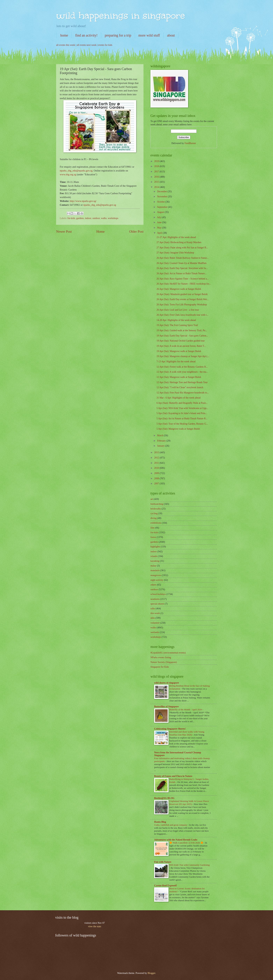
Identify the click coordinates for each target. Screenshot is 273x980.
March (161, 435)
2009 (157, 473)
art (152, 499)
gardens (80, 218)
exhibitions (156, 523)
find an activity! (86, 35)
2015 (157, 182)
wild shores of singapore (167, 683)
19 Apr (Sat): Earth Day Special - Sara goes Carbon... (182, 336)
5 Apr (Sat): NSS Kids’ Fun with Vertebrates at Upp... (182, 408)
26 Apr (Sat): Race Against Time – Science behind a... (182, 279)
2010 (157, 468)
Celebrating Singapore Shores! (170, 729)
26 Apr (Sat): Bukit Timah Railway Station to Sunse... (182, 258)
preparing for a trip (118, 35)
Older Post (136, 231)
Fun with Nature (163, 862)
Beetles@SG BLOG (164, 798)
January (161, 446)
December (162, 191)
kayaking (155, 561)
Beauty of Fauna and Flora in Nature (173, 776)
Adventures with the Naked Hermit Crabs (176, 840)
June (160, 222)
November (163, 197)
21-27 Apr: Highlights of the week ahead (176, 237)
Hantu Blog (160, 822)
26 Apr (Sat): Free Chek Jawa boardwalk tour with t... (182, 315)
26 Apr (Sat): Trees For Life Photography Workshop (182, 305)
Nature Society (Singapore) (164, 662)
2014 (157, 187)
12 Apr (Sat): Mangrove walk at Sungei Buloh (179, 377)
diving (154, 518)
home (64, 35)
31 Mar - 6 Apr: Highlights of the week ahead (178, 398)
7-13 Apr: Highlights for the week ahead (176, 362)
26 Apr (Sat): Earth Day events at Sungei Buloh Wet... (182, 299)
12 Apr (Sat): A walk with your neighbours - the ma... (182, 372)
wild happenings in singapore (121, 15)
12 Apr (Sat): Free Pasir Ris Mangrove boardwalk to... (183, 393)
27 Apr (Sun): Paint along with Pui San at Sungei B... (182, 248)
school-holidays (158, 594)
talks (153, 609)
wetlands (155, 632)
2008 (157, 478)
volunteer (155, 623)
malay (153, 566)
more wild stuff (149, 35)
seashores (155, 599)
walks (104, 218)
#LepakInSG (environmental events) (168, 653)
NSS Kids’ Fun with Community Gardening (189, 865)
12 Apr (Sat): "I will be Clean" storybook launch (180, 387)
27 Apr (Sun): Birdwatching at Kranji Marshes (179, 242)
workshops (113, 218)
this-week (155, 613)
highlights (155, 547)
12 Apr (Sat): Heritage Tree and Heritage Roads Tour (182, 382)
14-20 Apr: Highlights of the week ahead (176, 320)
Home (100, 231)
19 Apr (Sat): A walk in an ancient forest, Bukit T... (181, 346)
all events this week (66, 45)
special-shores (157, 604)
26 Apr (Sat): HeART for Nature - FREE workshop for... (184, 284)
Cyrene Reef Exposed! (166, 886)
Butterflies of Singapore (166, 707)
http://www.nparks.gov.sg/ (83, 201)
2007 (157, 484)
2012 (157, 458)
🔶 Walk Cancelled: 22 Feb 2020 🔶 (187, 843)
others (153, 585)
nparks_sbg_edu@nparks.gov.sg (76, 171)
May (160, 228)
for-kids (71, 218)
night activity (157, 580)
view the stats (94, 926)
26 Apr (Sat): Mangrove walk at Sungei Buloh (179, 289)
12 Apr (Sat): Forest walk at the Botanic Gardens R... (182, 367)
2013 (157, 452)
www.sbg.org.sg (68, 174)
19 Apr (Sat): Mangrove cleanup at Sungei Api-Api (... (183, 356)
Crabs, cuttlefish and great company (171, 825)
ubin (153, 618)
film (152, 528)
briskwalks (156, 509)
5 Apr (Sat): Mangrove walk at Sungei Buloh (178, 429)
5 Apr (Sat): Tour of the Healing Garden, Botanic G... (182, 424)
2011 (157, 463)
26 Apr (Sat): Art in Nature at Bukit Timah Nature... (181, 273)
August (161, 212)
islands (154, 556)
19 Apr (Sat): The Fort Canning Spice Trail (177, 325)
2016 (157, 177)
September (163, 207)
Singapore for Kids (160, 667)
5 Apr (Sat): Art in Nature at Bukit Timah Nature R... (182, 419)
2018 (157, 166)
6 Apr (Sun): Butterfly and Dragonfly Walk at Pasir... (182, 403)
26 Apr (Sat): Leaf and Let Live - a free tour (178, 310)
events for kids (105, 45)
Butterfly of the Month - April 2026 (186, 710)
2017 (157, 172)
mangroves (156, 575)
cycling (154, 513)
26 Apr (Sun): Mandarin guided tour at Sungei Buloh (182, 294)
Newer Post (64, 231)
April (160, 233)
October (161, 202)
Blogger (151, 973)
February (162, 441)
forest (153, 537)
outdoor (96, 218)
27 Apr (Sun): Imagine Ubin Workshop (175, 253)
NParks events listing (161, 657)
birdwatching (157, 504)
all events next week (87, 45)
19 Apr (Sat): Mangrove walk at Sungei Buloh (179, 351)
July (159, 217)
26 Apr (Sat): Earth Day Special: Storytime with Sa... (182, 268)
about (171, 35)
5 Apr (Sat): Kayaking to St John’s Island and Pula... (182, 413)
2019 (157, 161)
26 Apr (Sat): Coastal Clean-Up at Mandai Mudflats (181, 263)
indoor (88, 218)
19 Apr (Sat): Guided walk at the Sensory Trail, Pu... (182, 330)
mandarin (155, 570)
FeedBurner (190, 143)
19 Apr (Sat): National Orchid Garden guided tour (181, 341)
